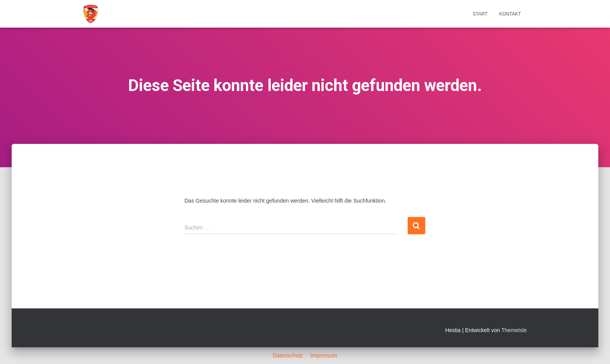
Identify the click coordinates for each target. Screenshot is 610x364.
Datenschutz (289, 355)
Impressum (324, 355)
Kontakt (510, 14)
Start (480, 14)
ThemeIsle (514, 330)
